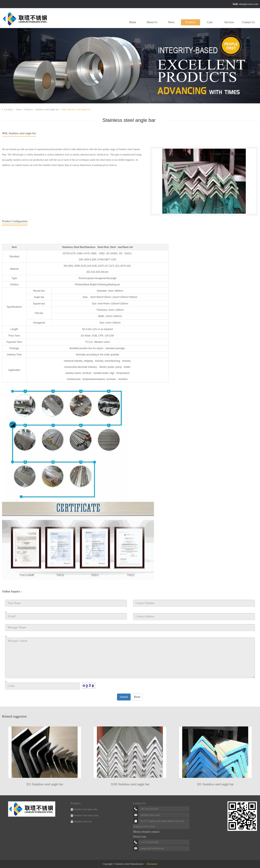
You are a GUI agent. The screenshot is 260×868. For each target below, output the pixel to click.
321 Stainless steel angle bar (45, 784)
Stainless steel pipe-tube (86, 809)
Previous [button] (6, 753)
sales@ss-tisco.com (248, 4)
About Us (152, 22)
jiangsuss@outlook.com (152, 848)
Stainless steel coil (83, 821)
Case (210, 22)
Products (191, 22)
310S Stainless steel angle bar (130, 784)
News (171, 22)
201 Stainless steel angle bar (215, 784)
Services (229, 22)
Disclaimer (152, 864)
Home (133, 22)
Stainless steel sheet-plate (86, 815)
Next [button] (254, 753)
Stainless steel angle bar (47, 109)
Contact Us (249, 22)
